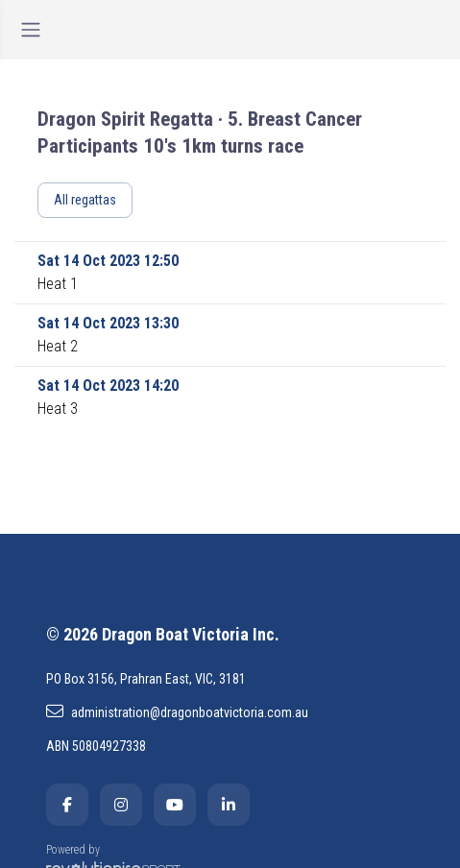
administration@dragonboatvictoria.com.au (177, 711)
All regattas (85, 200)
